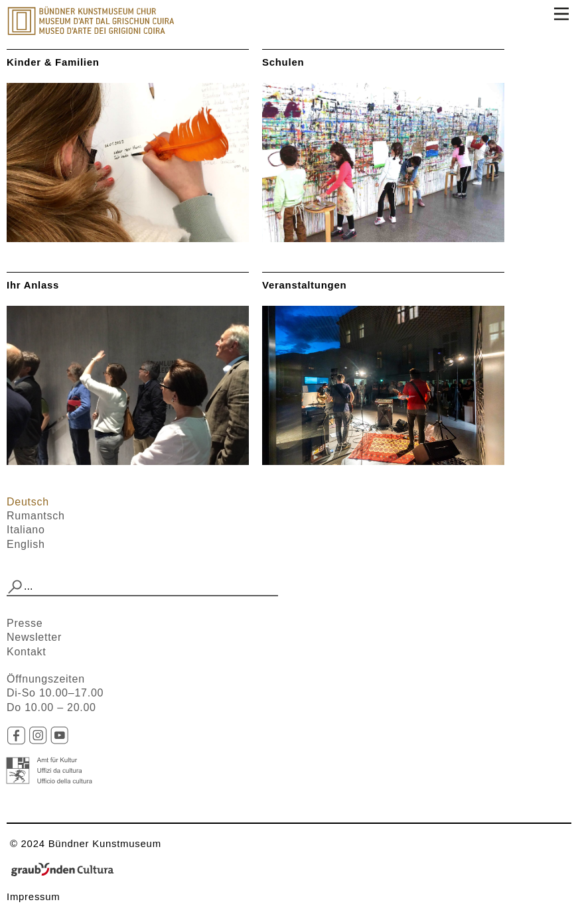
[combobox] (142, 587)
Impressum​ (34, 896)
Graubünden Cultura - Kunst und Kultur (66, 870)
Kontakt (27, 652)
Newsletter (34, 637)
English (26, 544)
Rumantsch (36, 516)
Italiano (26, 530)
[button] (15, 587)
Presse (25, 623)
